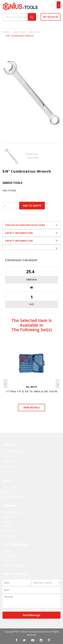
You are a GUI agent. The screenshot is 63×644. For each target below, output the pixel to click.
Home (6, 32)
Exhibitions (8, 492)
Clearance (8, 472)
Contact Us (9, 551)
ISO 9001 (7, 526)
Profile (6, 517)
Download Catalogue (14, 451)
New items (8, 461)
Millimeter (32, 279)
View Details (32, 407)
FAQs (5, 560)
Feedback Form (11, 556)
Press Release (10, 487)
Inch (32, 304)
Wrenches (35, 32)
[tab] (32, 247)
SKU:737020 (9, 190)
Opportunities (10, 536)
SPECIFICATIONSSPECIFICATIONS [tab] (32, 225)
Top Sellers (9, 466)
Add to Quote (32, 206)
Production (8, 531)
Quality (6, 521)
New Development (13, 497)
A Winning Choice (12, 512)
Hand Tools (19, 32)
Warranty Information (14, 565)
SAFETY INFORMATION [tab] (32, 233)
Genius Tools (12, 183)
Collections (8, 456)
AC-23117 (32, 387)
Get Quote (51, 17)
